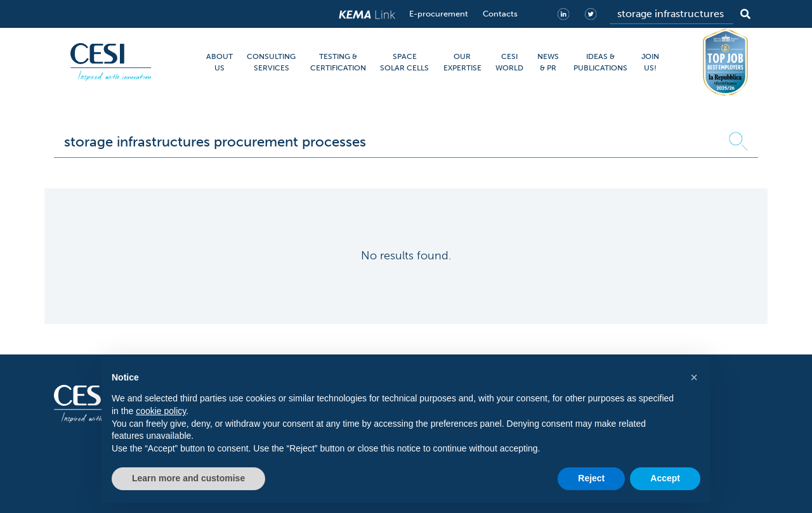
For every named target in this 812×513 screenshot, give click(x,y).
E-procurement (439, 14)
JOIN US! (650, 62)
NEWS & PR (548, 62)
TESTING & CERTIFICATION (338, 62)
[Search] (671, 14)
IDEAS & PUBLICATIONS (600, 62)
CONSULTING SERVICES (271, 62)
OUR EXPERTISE (462, 62)
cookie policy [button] (161, 411)
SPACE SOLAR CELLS (404, 62)
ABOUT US (219, 62)
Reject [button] (591, 478)
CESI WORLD (509, 62)
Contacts (500, 14)
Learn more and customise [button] (188, 478)
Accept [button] (665, 478)
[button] (694, 377)
